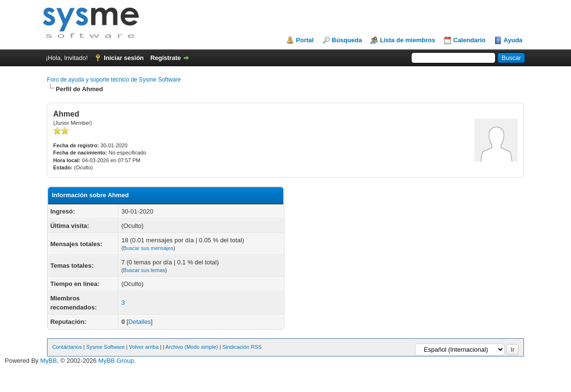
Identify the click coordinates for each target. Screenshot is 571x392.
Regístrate (166, 58)
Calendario (469, 40)
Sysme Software (105, 347)
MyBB (49, 361)
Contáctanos (67, 347)
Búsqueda (347, 40)
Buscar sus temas (144, 270)
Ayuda (513, 40)
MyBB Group (116, 361)
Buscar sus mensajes (148, 248)
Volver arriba (144, 347)
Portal (305, 40)
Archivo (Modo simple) (192, 347)
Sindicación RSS (242, 347)
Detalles (140, 322)
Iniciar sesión (124, 58)
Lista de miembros (407, 40)
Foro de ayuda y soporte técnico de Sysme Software (114, 80)
